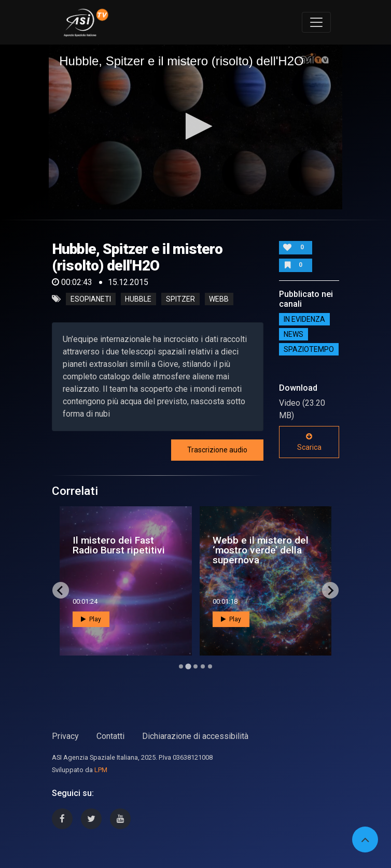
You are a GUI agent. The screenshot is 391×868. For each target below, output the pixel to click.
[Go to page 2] (188, 667)
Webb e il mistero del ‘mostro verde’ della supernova (261, 550)
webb (219, 299)
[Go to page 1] (181, 666)
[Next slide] (330, 590)
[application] (195, 127)
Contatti (110, 736)
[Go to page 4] (203, 666)
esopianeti (91, 299)
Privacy (65, 736)
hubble (138, 299)
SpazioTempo (309, 349)
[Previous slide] (61, 590)
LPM (101, 770)
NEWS (294, 334)
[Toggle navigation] (316, 22)
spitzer (180, 299)
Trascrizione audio (217, 450)
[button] (196, 126)
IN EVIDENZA (304, 319)
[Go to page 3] (195, 666)
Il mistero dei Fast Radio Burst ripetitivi (119, 545)
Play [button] (91, 619)
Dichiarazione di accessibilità (195, 736)
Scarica (309, 442)
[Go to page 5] (210, 666)
